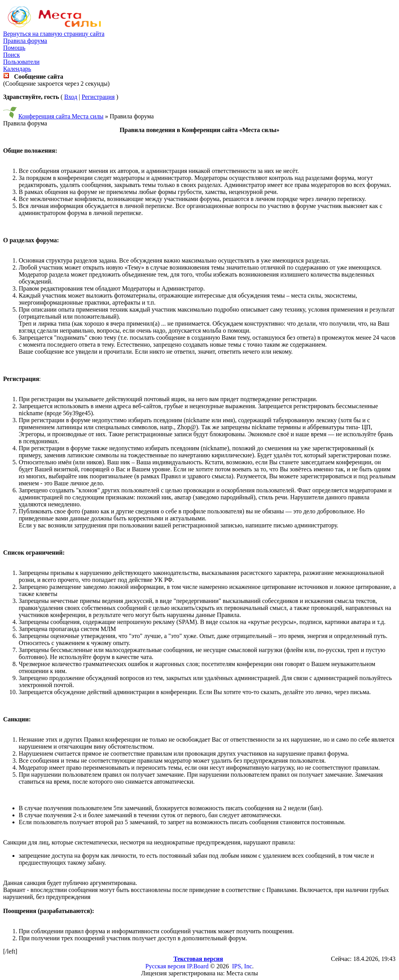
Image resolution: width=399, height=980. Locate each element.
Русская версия (165, 966)
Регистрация (98, 97)
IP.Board (198, 966)
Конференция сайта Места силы (61, 116)
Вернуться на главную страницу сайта (54, 34)
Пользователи (21, 62)
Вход (71, 97)
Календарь (17, 69)
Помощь (14, 48)
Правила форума (25, 41)
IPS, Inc (242, 966)
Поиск (11, 55)
